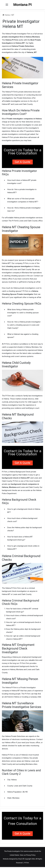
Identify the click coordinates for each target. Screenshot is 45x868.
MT (13, 15)
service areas (28, 851)
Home (6, 15)
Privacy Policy (31, 855)
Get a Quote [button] (23, 162)
